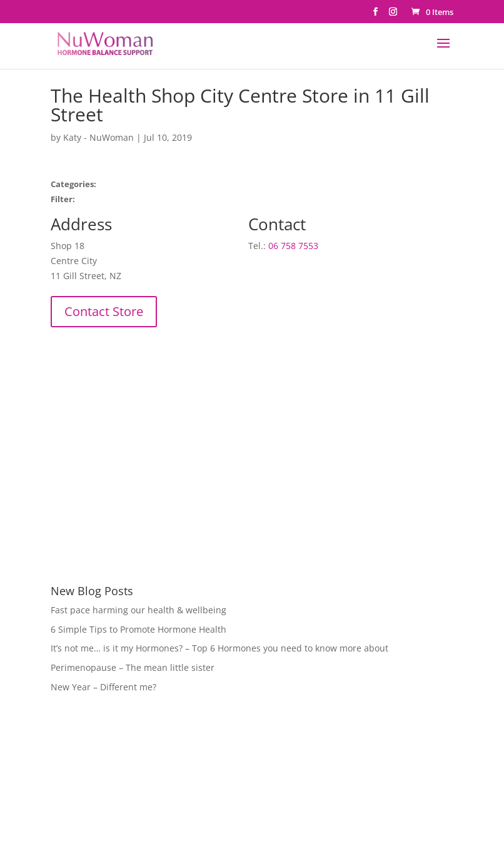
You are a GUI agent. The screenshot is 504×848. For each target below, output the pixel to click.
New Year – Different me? (103, 687)
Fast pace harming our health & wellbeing (139, 610)
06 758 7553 (293, 246)
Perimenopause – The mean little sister (133, 667)
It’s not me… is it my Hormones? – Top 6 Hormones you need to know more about (219, 648)
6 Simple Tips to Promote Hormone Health (139, 629)
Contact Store (104, 311)
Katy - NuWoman (98, 137)
